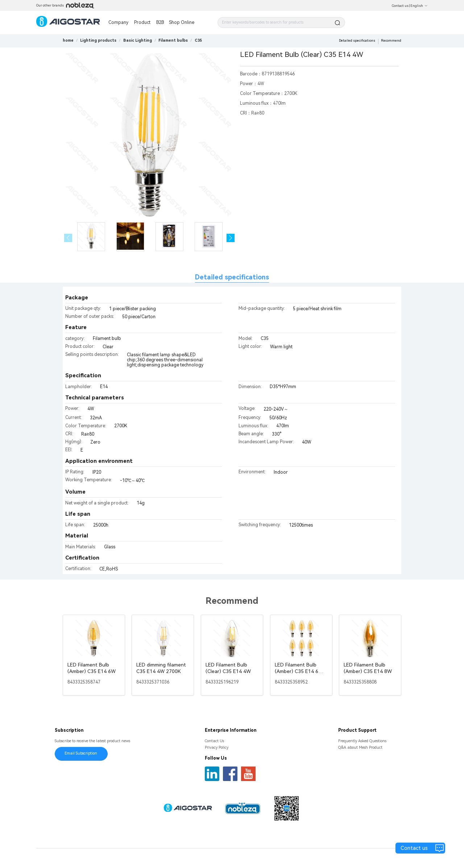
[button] (231, 238)
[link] (98, 40)
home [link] (68, 40)
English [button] (419, 6)
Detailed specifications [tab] (232, 277)
